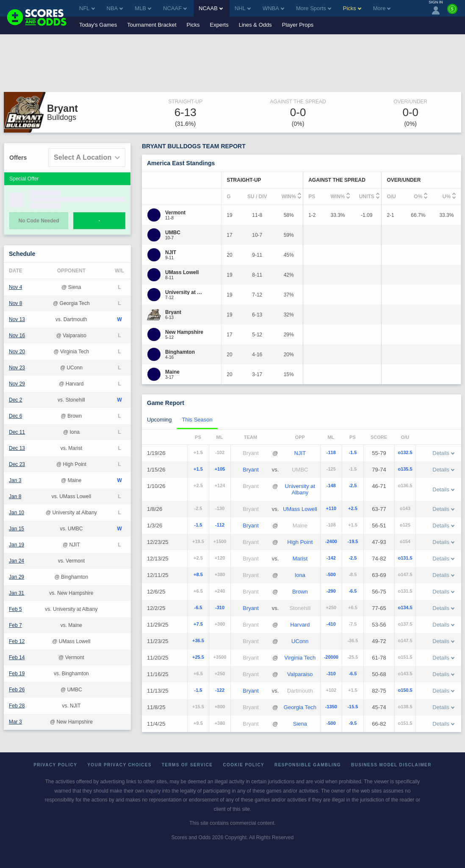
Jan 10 (17, 513)
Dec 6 (15, 416)
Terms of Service (187, 765)
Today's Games (98, 25)
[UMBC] (173, 233)
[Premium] (452, 12)
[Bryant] (173, 312)
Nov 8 (15, 303)
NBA (115, 8)
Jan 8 (15, 496)
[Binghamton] (180, 352)
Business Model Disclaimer (391, 765)
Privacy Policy (55, 765)
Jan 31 (17, 593)
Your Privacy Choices (119, 765)
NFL (87, 8)
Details (443, 453)
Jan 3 (15, 480)
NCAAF (175, 8)
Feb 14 (17, 657)
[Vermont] (175, 213)
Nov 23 (17, 368)
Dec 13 (17, 448)
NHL (243, 8)
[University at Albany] (185, 292)
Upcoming (159, 420)
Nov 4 (15, 287)
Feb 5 (15, 609)
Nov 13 (17, 319)
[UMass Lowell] (182, 272)
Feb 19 (17, 674)
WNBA (273, 8)
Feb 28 (17, 706)
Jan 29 (17, 577)
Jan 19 (17, 545)
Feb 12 (17, 641)
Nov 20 (17, 352)
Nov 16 (17, 336)
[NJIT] (171, 252)
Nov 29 (17, 384)
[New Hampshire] (184, 332)
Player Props (298, 25)
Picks (193, 25)
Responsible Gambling (308, 765)
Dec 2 (15, 400)
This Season (197, 420)
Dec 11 (17, 432)
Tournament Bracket (152, 25)
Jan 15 (17, 529)
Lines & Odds (255, 25)
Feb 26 (17, 690)
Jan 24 (17, 561)
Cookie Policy (244, 765)
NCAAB (211, 8)
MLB (143, 8)
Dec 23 (17, 464)
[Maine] (172, 372)
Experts (219, 25)
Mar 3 (15, 722)
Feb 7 (15, 625)
